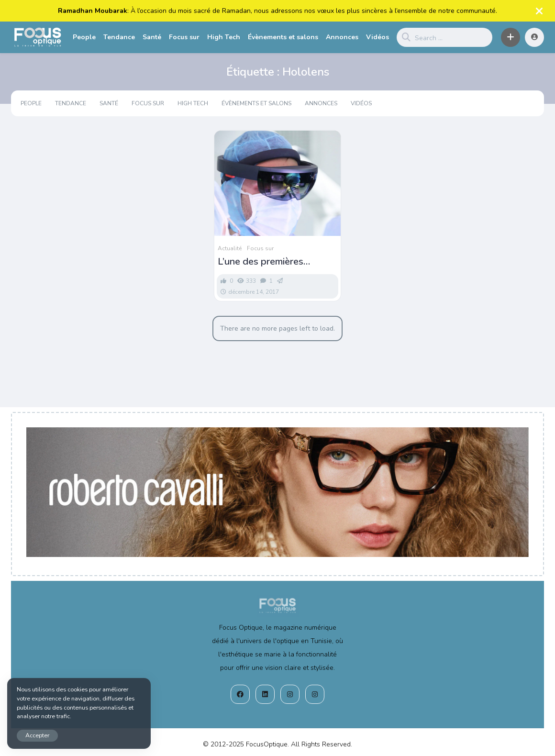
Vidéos (377, 37)
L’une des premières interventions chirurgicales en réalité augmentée (273, 262)
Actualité (230, 248)
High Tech (224, 37)
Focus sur (184, 37)
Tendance (119, 37)
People (84, 37)
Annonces (342, 37)
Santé (152, 37)
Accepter (37, 735)
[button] (511, 37)
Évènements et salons (283, 37)
